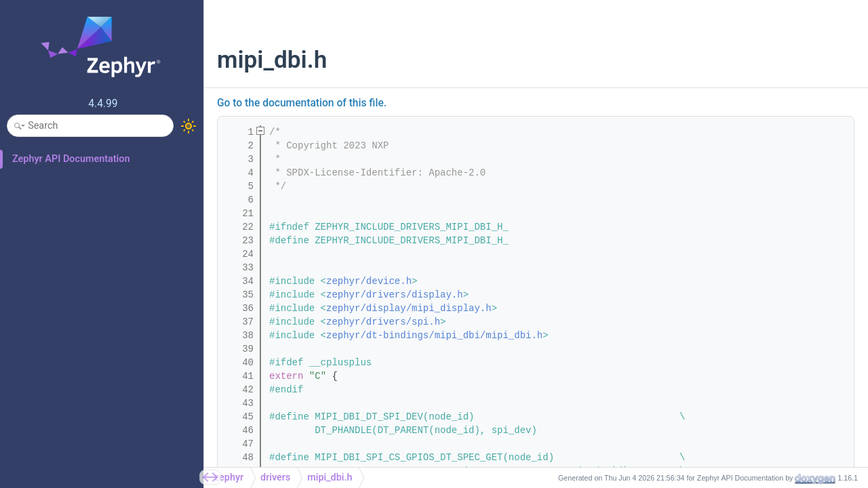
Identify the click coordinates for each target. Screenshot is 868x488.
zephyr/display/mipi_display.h (409, 308)
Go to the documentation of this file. (302, 103)
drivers (275, 477)
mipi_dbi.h (330, 477)
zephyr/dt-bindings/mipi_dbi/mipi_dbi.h (434, 335)
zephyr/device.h (369, 281)
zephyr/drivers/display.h (395, 295)
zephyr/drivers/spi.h (383, 322)
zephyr (229, 477)
